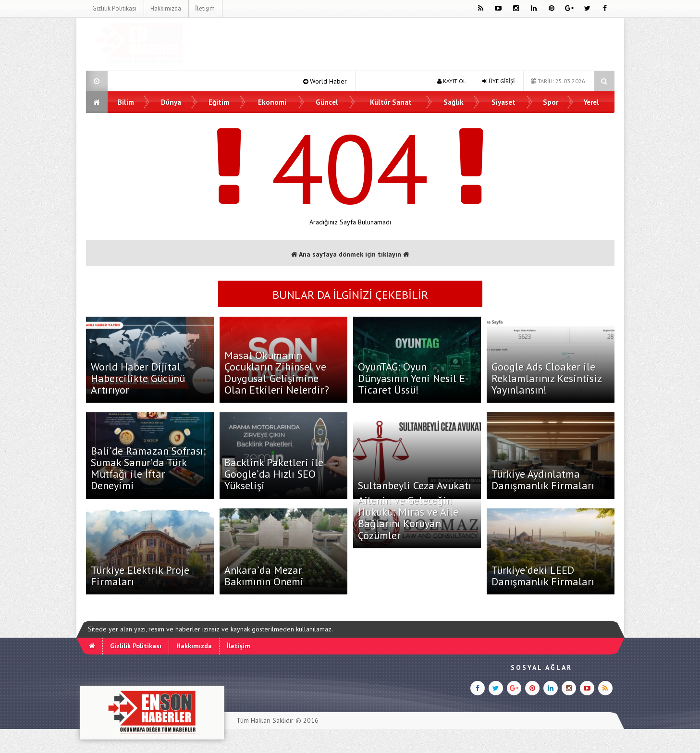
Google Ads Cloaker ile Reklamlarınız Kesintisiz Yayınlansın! (546, 378)
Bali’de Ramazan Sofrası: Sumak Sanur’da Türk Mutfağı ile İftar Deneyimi (148, 468)
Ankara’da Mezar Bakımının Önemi (264, 576)
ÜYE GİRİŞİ (498, 81)
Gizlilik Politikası (114, 8)
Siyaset (504, 102)
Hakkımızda (165, 8)
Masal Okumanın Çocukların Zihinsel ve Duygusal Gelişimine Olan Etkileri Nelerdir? (277, 373)
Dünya (171, 102)
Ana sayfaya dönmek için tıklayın (350, 254)
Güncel (327, 102)
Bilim (126, 102)
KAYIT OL (452, 81)
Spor (551, 102)
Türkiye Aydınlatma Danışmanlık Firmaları (543, 480)
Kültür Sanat (391, 102)
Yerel (591, 102)
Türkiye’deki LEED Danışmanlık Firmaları (543, 576)
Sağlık (454, 102)
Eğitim (219, 102)
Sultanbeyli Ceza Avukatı (415, 485)
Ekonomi (272, 102)
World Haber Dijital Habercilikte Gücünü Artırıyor (138, 378)
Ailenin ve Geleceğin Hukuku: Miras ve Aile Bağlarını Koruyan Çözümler (408, 518)
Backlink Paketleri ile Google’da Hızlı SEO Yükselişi (274, 474)
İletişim (204, 8)
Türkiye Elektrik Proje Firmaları (140, 576)
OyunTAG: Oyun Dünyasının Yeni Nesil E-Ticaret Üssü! (413, 378)
